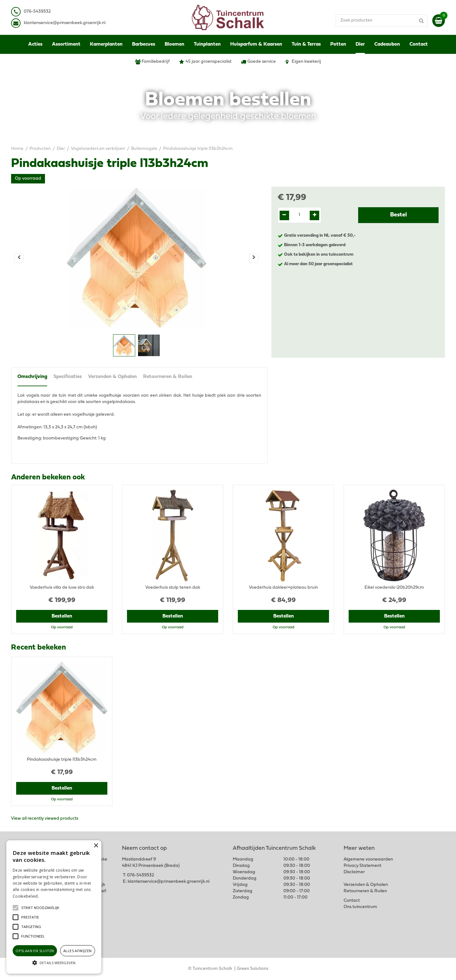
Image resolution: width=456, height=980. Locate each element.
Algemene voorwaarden (368, 859)
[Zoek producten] (382, 21)
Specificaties (68, 377)
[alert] (54, 907)
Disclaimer (354, 872)
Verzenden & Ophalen (112, 377)
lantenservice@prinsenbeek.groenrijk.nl (66, 23)
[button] (40, 908)
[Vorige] (19, 258)
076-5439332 (140, 875)
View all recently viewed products (45, 819)
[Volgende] (254, 258)
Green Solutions (253, 969)
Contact (352, 901)
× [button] (96, 846)
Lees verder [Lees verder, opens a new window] (51, 896)
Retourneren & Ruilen (168, 377)
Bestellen (62, 616)
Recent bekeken (38, 648)
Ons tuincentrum (360, 907)
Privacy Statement (362, 866)
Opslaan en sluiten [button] (35, 951)
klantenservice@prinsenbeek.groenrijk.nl (168, 882)
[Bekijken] (439, 21)
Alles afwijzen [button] (78, 951)
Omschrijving (32, 377)
